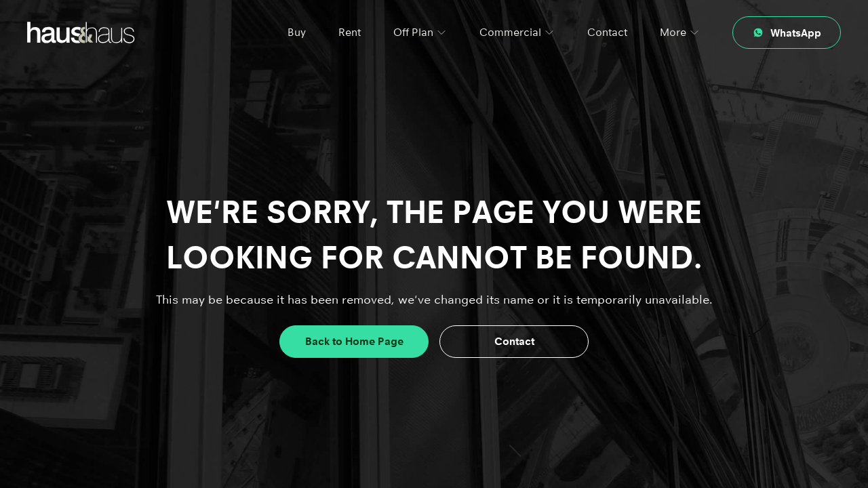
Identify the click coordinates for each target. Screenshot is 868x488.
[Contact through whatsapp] (787, 33)
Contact (607, 32)
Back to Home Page (354, 341)
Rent (350, 32)
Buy (297, 32)
